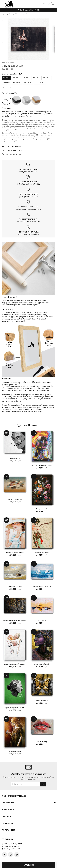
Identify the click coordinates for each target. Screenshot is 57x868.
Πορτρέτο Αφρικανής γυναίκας (42, 465)
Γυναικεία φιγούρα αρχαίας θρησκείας (15, 621)
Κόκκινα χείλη (42, 742)
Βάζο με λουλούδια (42, 509)
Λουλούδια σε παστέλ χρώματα (15, 664)
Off (36, 10)
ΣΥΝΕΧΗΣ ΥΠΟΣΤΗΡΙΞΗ (28, 219)
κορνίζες (32, 382)
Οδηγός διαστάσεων (13, 146)
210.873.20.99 (35, 222)
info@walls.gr (14, 846)
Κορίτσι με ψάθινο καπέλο (15, 553)
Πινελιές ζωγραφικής (15, 499)
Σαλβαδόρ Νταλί (15, 458)
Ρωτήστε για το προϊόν (14, 154)
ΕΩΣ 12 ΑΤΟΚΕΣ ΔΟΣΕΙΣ (28, 194)
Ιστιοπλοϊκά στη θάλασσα (42, 587)
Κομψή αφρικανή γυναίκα (42, 664)
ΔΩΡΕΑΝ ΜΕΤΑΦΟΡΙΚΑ (29, 169)
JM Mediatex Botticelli (12, 300)
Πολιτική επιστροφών (14, 150)
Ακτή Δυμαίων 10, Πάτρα (13, 844)
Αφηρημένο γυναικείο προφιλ (15, 708)
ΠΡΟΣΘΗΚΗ (28, 865)
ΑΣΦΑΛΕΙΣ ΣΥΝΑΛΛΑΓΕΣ (29, 207)
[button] (3, 4)
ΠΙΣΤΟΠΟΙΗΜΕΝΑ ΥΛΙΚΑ (28, 232)
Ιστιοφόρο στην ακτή (15, 587)
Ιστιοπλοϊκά (42, 621)
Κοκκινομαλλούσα (15, 751)
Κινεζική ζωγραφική (42, 553)
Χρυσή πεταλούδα (42, 701)
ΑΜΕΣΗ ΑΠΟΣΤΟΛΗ (28, 182)
